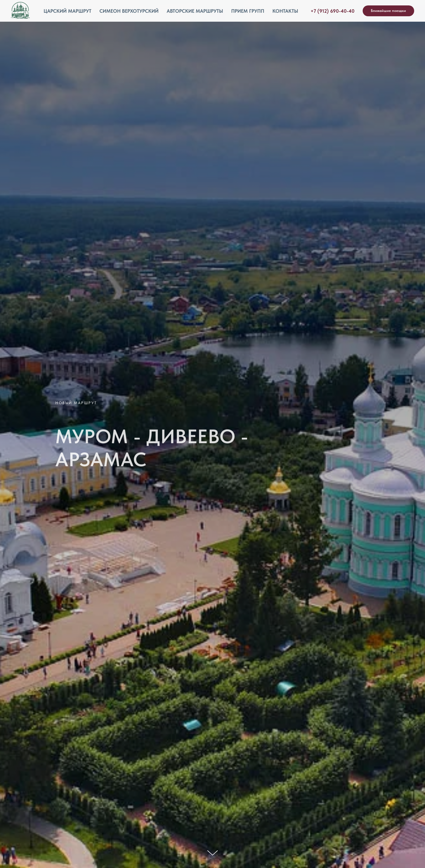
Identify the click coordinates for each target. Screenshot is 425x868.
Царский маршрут (67, 11)
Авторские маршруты (195, 11)
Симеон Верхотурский (129, 11)
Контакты (285, 11)
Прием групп (248, 11)
